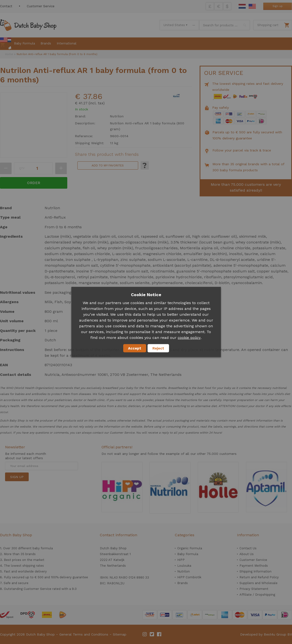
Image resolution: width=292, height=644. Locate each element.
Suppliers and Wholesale (258, 583)
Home (9, 54)
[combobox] (224, 25)
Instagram (145, 634)
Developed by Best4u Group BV (266, 634)
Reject (158, 348)
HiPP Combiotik (189, 577)
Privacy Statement (254, 589)
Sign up (278, 6)
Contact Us (248, 548)
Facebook (159, 634)
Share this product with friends (107, 154)
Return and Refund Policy (259, 577)
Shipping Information (255, 571)
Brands (183, 583)
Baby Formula (188, 554)
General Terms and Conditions (84, 634)
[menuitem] (6, 44)
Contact (6, 6)
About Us (247, 554)
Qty (22, 168)
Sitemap (120, 634)
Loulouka (184, 566)
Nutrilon (183, 571)
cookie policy (189, 338)
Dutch (242, 6)
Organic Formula (190, 548)
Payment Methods (254, 566)
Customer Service (41, 6)
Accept (135, 348)
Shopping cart (268, 25)
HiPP (181, 560)
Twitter (152, 634)
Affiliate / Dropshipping (257, 595)
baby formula (43, 548)
